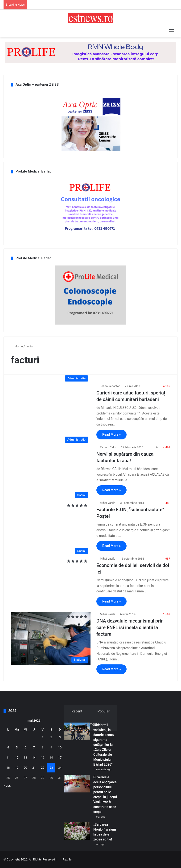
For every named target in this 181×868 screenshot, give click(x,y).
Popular (103, 711)
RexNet (68, 859)
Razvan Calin (108, 447)
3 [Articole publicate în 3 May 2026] (60, 737)
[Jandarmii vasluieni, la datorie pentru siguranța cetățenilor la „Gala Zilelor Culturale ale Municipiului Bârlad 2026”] (77, 731)
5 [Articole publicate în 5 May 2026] (17, 747)
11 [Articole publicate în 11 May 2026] (8, 757)
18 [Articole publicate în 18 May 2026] (8, 768)
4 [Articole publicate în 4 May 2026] (8, 747)
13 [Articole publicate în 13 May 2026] (25, 757)
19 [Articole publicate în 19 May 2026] (17, 768)
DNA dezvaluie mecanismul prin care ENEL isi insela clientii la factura (130, 627)
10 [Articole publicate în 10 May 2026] (60, 747)
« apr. (7, 786)
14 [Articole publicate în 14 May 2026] (34, 757)
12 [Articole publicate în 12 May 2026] (17, 757)
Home (17, 346)
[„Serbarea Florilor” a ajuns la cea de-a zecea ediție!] (77, 831)
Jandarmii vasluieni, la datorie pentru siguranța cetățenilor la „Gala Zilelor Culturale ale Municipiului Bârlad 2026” (104, 745)
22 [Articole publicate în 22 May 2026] (43, 768)
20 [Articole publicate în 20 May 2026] (25, 768)
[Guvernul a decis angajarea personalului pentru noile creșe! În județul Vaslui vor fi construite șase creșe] (77, 784)
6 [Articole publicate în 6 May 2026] (25, 747)
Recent (77, 711)
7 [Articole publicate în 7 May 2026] (34, 747)
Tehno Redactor (110, 386)
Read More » (111, 434)
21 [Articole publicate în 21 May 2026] (34, 768)
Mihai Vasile (108, 503)
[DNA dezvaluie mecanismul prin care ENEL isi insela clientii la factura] (51, 638)
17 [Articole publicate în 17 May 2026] (60, 757)
